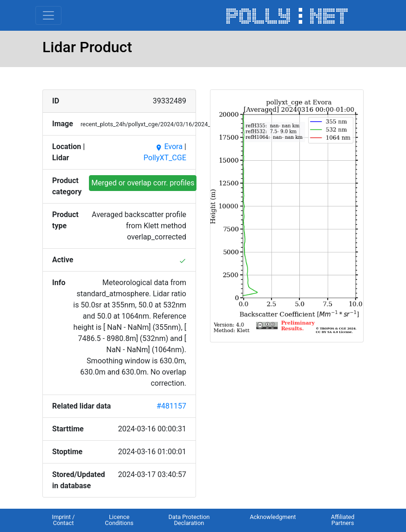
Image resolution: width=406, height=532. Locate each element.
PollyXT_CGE (165, 158)
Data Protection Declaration (189, 520)
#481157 (171, 406)
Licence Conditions (119, 520)
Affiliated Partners (343, 520)
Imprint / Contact (63, 520)
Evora (169, 147)
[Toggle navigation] (48, 15)
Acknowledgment (273, 517)
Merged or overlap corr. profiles (143, 183)
